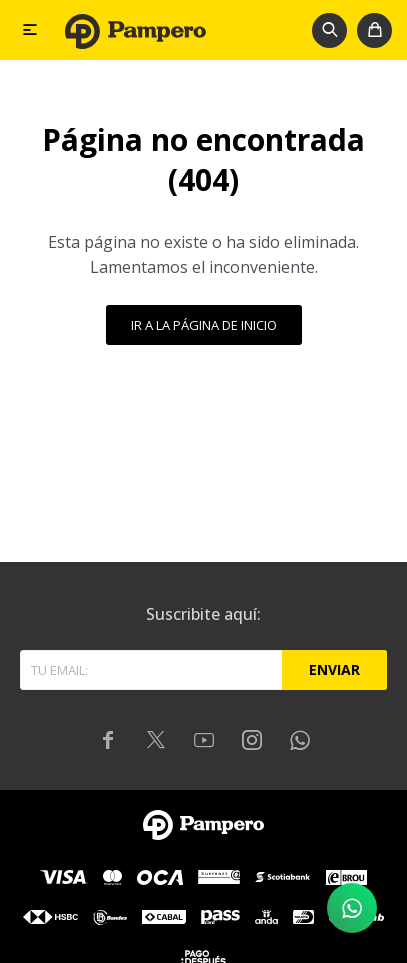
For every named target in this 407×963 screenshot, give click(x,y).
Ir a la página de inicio (204, 325)
